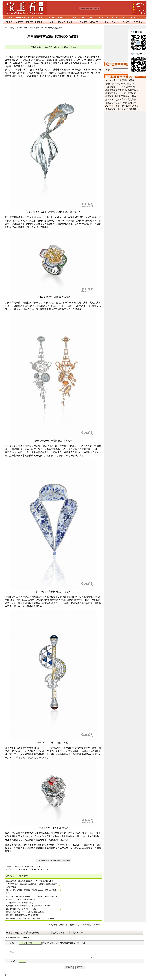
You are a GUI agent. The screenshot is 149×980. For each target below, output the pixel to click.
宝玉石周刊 (9, 28)
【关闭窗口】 (86, 925)
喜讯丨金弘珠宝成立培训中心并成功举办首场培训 (25, 912)
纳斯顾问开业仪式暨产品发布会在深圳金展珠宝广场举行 (28, 906)
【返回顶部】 (97, 925)
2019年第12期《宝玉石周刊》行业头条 (21, 909)
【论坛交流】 (64, 925)
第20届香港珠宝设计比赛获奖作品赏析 (45, 28)
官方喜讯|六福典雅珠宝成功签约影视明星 (22, 915)
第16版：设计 (22, 28)
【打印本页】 (75, 925)
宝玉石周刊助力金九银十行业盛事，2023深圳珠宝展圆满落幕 (30, 881)
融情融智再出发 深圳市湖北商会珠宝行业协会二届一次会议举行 (31, 918)
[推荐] (8, 977)
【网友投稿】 (52, 925)
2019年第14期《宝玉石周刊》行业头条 (21, 903)
